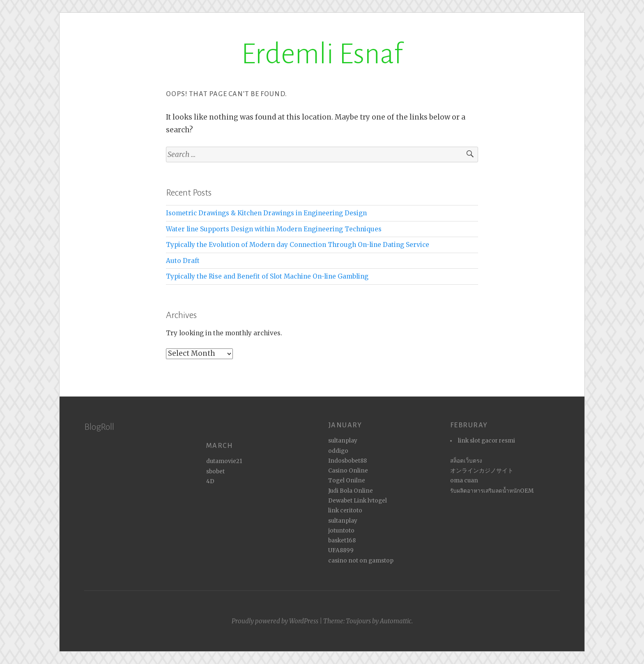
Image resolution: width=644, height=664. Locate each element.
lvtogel (377, 501)
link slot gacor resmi (486, 441)
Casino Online (348, 471)
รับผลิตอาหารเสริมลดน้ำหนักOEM (492, 491)
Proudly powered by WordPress (275, 621)
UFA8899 (341, 550)
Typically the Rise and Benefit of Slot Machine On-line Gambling (267, 276)
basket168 (342, 541)
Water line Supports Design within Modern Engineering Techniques (274, 229)
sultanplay (343, 441)
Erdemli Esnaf (322, 54)
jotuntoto (341, 531)
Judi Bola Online (351, 491)
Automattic (396, 621)
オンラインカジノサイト (482, 471)
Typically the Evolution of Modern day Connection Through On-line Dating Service (298, 245)
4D (210, 481)
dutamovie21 (224, 461)
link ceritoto (345, 511)
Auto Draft (183, 261)
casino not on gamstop (361, 561)
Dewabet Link (347, 501)
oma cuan (464, 481)
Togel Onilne (347, 481)
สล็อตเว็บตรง (466, 461)
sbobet (215, 471)
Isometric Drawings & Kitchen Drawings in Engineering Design (266, 213)
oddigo (338, 451)
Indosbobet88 (347, 461)
